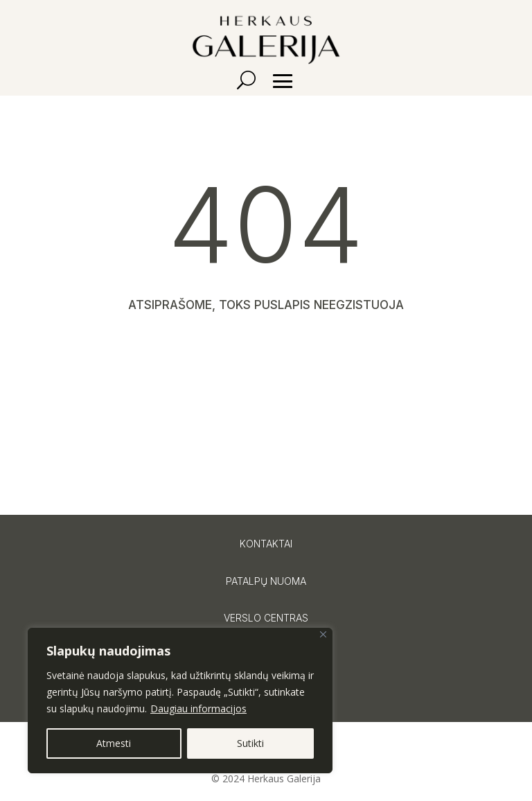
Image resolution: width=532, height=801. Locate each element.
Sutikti (250, 743)
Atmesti (114, 743)
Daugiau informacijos (198, 708)
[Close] (323, 634)
